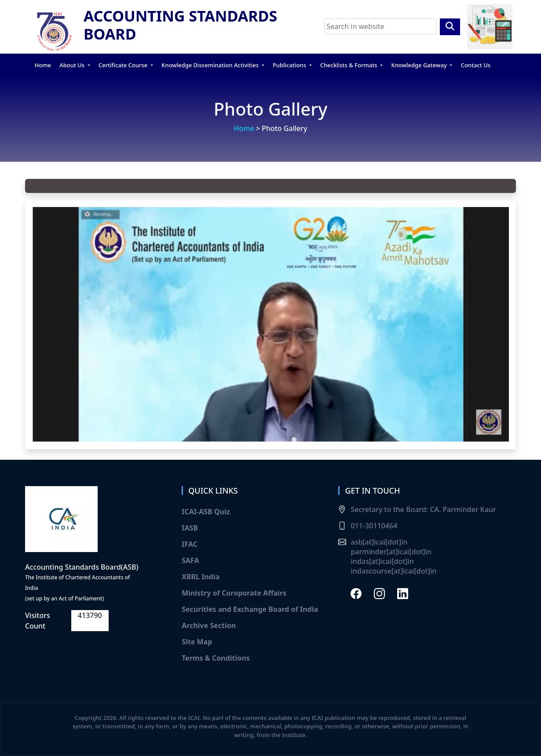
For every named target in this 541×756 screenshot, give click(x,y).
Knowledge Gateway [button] (420, 65)
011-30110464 (374, 526)
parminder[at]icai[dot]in (391, 552)
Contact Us (476, 65)
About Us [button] (73, 65)
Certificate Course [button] (124, 65)
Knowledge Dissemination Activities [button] (211, 65)
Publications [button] (290, 65)
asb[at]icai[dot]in (379, 542)
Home (43, 65)
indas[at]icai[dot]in (382, 561)
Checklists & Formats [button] (349, 65)
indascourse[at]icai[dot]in (393, 571)
